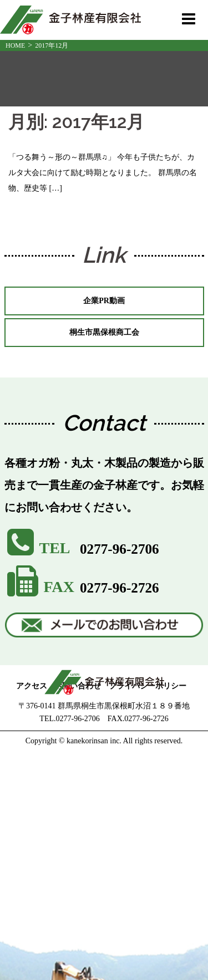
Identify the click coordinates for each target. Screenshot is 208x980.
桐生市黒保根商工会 (104, 332)
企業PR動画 (104, 301)
